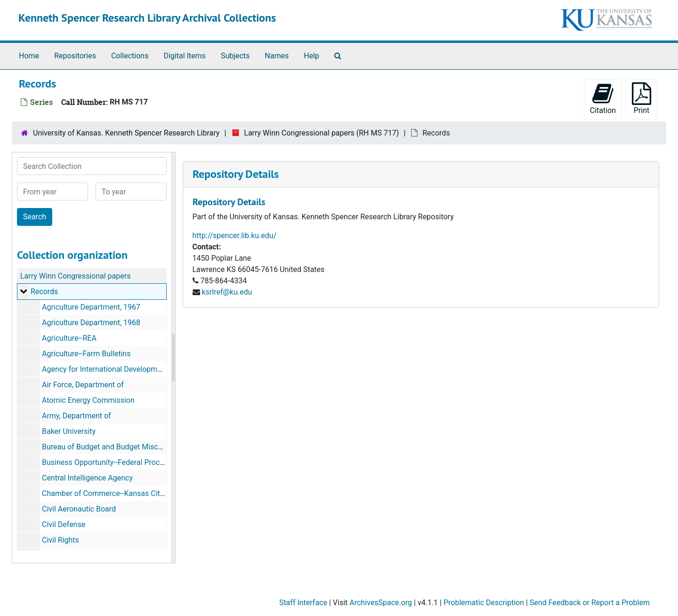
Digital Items (184, 56)
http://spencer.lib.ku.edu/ (235, 236)
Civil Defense (64, 524)
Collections (130, 56)
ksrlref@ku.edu (227, 292)
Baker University (69, 431)
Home (29, 56)
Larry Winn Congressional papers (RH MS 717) (321, 133)
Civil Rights (61, 540)
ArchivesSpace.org (381, 603)
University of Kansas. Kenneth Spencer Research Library (126, 133)
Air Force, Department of (83, 385)
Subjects (235, 56)
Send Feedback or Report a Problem (590, 603)
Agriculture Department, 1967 (91, 307)
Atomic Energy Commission (88, 400)
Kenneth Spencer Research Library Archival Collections (147, 18)
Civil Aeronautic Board (79, 509)
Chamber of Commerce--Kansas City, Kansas (117, 493)
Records (44, 292)
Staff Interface (303, 603)
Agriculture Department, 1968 (91, 323)
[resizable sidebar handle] (173, 358)
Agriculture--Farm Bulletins (86, 354)
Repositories (75, 56)
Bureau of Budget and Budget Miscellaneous (116, 447)
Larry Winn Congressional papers (75, 276)
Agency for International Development (105, 369)
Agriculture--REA (69, 338)
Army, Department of (77, 416)
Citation (603, 99)
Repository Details (236, 174)
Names (277, 56)
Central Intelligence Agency (87, 478)
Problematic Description (484, 603)
